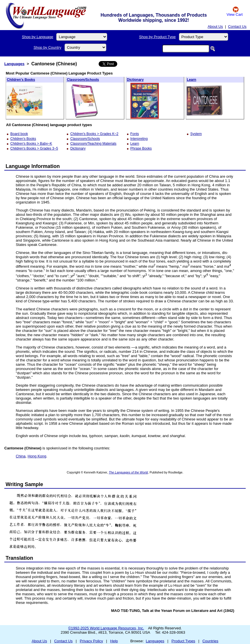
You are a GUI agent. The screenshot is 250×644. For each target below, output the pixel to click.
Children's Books (21, 80)
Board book (19, 134)
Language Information (33, 166)
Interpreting (139, 139)
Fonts (135, 134)
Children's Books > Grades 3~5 (34, 148)
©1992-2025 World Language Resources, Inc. (106, 628)
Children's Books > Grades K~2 (94, 134)
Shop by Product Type (157, 37)
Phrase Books (141, 148)
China (21, 456)
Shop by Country (47, 47)
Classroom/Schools (83, 80)
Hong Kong (37, 456)
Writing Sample (25, 484)
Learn (192, 80)
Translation (19, 558)
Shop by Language (37, 37)
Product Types (183, 641)
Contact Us (237, 27)
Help (114, 641)
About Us (215, 27)
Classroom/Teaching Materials (93, 144)
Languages (14, 64)
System (196, 134)
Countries (210, 641)
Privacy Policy (91, 641)
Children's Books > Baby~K (31, 144)
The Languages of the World (128, 472)
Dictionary (135, 80)
